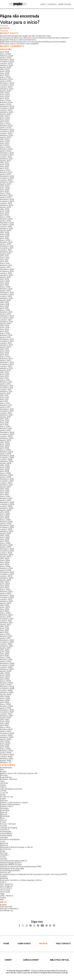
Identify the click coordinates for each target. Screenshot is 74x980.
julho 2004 (5, 559)
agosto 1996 (6, 739)
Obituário (5, 855)
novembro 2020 (7, 178)
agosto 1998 (6, 695)
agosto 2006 (6, 510)
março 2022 (5, 147)
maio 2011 (4, 400)
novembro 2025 (7, 62)
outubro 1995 (6, 757)
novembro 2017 (7, 248)
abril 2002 (5, 611)
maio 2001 (4, 631)
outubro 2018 (6, 227)
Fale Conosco (63, 944)
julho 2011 (4, 396)
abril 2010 (4, 425)
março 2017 (5, 264)
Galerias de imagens (9, 828)
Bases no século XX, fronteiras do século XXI (19, 774)
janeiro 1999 (6, 685)
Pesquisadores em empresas (12, 869)
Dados (3, 795)
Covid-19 (4, 793)
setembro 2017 (6, 252)
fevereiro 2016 (6, 289)
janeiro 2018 (5, 244)
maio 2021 (5, 167)
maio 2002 (5, 609)
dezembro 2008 (7, 456)
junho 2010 (5, 421)
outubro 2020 (6, 180)
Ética (2, 818)
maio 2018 (5, 237)
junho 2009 (5, 444)
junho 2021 (5, 165)
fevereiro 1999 (7, 683)
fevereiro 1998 (6, 706)
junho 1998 (5, 699)
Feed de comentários (9, 909)
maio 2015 (5, 306)
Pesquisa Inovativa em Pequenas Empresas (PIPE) (21, 867)
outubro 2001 (6, 621)
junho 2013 (5, 351)
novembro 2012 (7, 365)
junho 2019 (5, 211)
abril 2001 (4, 633)
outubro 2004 (6, 553)
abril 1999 (5, 679)
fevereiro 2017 (6, 266)
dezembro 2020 (7, 176)
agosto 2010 (5, 417)
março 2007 (5, 497)
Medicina (4, 843)
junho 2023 (5, 118)
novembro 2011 (7, 388)
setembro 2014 (6, 322)
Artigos (3, 772)
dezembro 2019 (7, 200)
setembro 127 (6, 763)
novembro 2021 (7, 155)
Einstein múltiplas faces (10, 805)
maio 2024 (5, 97)
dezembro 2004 (7, 549)
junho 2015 (5, 305)
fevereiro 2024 (6, 103)
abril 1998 (5, 702)
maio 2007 (5, 493)
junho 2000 (5, 652)
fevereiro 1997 (6, 730)
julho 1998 (5, 697)
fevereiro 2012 (6, 382)
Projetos (4, 876)
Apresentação (6, 768)
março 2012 (5, 380)
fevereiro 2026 (7, 56)
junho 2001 (5, 629)
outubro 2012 (6, 367)
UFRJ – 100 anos (7, 896)
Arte (2, 770)
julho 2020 (5, 186)
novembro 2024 (7, 85)
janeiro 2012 (5, 384)
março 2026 (5, 54)
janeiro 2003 (6, 594)
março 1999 (5, 681)
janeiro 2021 (5, 174)
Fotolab (4, 826)
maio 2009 (5, 446)
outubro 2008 (6, 460)
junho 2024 (5, 95)
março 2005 (5, 543)
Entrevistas (5, 810)
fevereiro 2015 (6, 312)
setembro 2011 (6, 392)
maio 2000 (5, 654)
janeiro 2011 (5, 407)
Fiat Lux (3, 820)
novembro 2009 (7, 435)
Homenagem (6, 832)
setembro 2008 (7, 462)
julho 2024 (5, 93)
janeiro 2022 (6, 151)
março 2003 (5, 590)
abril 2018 (4, 239)
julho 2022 (5, 140)
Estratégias (5, 816)
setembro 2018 (6, 229)
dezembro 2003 (7, 572)
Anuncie (43, 944)
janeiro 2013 (5, 361)
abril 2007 (4, 495)
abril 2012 (4, 378)
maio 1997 (5, 724)
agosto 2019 (5, 207)
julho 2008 (5, 466)
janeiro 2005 (6, 547)
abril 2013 (4, 355)
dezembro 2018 (7, 223)
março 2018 (5, 240)
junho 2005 (5, 537)
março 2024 (5, 101)
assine (43, 4)
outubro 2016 (6, 273)
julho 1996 (5, 741)
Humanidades (6, 834)
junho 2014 (5, 328)
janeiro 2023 (6, 128)
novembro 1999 (7, 666)
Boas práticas (6, 777)
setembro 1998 (7, 693)
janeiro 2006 (6, 524)
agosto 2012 (5, 371)
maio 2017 (4, 260)
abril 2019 (4, 215)
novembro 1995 (7, 755)
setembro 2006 (7, 508)
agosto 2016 (5, 277)
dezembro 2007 (7, 479)
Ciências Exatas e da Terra (11, 789)
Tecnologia (5, 890)
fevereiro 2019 (6, 219)
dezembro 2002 (7, 596)
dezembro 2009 (7, 433)
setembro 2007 (6, 485)
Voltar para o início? (20, 23)
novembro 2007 (7, 481)
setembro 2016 (7, 275)
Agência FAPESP (31, 960)
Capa (2, 781)
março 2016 (5, 287)
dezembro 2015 (7, 293)
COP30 (3, 791)
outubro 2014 (6, 320)
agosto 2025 (6, 68)
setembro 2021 (6, 159)
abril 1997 (4, 726)
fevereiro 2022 (6, 149)
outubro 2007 (6, 483)
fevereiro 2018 (6, 242)
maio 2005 (5, 539)
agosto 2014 (5, 324)
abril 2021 (4, 169)
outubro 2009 (6, 437)
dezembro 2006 (7, 503)
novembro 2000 (7, 642)
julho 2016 (5, 279)
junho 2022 (5, 141)
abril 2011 (4, 402)
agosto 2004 (6, 557)
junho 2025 (5, 72)
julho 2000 (5, 650)
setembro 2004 (7, 555)
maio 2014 (5, 330)
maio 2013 (5, 353)
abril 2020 (5, 192)
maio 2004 (5, 563)
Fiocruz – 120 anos (8, 824)
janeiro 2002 (6, 617)
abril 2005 (5, 541)
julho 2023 (5, 116)
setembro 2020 (7, 182)
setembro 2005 (7, 532)
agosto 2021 (5, 161)
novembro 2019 (7, 202)
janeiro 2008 (6, 477)
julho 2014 (5, 326)
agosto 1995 (6, 761)
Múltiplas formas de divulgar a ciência (16, 847)
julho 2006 (5, 512)
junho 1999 (5, 675)
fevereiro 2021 (6, 173)
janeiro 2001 (5, 638)
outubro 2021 (6, 157)
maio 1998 (5, 701)
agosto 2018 (5, 231)
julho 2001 (4, 627)
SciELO (3, 882)
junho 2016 (5, 281)
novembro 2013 (7, 341)
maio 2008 (5, 470)
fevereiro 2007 (6, 499)
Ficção (3, 822)
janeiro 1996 (6, 753)
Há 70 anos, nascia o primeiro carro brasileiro (19, 44)
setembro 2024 (7, 89)
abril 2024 (5, 99)
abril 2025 (5, 75)
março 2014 (5, 334)
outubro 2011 (6, 390)
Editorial (4, 801)
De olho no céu (7, 797)
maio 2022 (5, 143)
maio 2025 (5, 74)
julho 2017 (4, 256)
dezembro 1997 (7, 710)
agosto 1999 (6, 671)
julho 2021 (5, 163)
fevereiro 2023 (6, 126)
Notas (3, 851)
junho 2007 (5, 491)
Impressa (4, 838)
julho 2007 (5, 489)
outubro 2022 (6, 134)
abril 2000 (4, 656)
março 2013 (5, 357)
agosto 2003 (6, 580)
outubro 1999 (6, 668)
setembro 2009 (7, 438)
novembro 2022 (7, 132)
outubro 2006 (6, 506)
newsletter (52, 4)
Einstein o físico (7, 807)
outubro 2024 (6, 87)
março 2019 (5, 217)
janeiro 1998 (6, 708)
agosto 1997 (5, 718)
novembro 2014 (7, 318)
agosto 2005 (6, 534)
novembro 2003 (7, 574)
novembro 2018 (7, 225)
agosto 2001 (5, 625)
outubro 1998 (6, 691)
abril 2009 (5, 448)
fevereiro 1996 (7, 751)
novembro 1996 (7, 734)
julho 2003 (5, 582)
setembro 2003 (7, 578)
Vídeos (3, 898)
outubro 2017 (6, 250)
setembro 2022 (7, 136)
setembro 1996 (7, 737)
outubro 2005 (6, 530)
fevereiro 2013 (6, 359)
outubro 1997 (6, 714)
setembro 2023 (7, 112)
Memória (4, 845)
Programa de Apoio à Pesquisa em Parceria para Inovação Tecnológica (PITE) (33, 875)
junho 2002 (5, 607)
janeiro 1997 (5, 732)
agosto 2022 (6, 138)
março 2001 (5, 635)
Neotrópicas (5, 849)
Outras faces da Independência (13, 861)
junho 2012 (5, 374)
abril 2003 (5, 588)
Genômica (5, 830)
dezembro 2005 (7, 526)
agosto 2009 (6, 440)
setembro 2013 (6, 345)
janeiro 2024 (6, 105)
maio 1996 (5, 745)
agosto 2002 (6, 603)
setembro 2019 (7, 206)
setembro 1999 (7, 669)
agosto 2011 (5, 394)
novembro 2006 (7, 504)
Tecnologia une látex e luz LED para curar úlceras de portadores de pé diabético (35, 38)
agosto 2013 (5, 347)
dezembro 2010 (7, 409)
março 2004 (5, 567)
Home (6, 944)
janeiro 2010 (5, 431)
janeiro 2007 (5, 501)
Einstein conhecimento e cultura (14, 803)
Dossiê (3, 799)
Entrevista (4, 809)
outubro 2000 (6, 644)
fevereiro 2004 (6, 569)
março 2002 (5, 613)
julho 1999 (5, 673)
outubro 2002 (6, 600)
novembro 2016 (7, 272)
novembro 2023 (7, 108)
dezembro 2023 (7, 107)
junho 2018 (5, 235)
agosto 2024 (6, 91)
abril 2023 (5, 122)
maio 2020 (5, 190)
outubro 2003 (6, 576)
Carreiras (4, 783)
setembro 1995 (7, 759)
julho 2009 (5, 442)
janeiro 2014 (5, 338)
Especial (4, 812)
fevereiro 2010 (6, 429)
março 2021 (5, 171)
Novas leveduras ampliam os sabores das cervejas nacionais (25, 36)
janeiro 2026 (6, 58)
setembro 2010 (6, 415)
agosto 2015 (5, 301)
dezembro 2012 (7, 363)
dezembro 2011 (7, 386)
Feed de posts (6, 907)
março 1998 (5, 704)
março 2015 (5, 310)
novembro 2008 (7, 458)
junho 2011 (5, 398)
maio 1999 (5, 677)
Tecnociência (6, 888)
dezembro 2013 (7, 339)
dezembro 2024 (7, 83)
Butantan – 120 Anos (8, 779)
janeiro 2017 (5, 268)
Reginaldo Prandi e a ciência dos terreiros (18, 40)
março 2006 (5, 520)
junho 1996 (5, 743)
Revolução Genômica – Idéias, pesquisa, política (21, 880)
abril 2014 (4, 332)
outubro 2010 (6, 413)
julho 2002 (5, 605)
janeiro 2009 (6, 454)
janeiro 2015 (5, 314)
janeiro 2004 (6, 570)
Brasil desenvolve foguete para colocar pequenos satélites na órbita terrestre (33, 42)
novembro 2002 (7, 598)
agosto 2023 (6, 114)
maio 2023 (5, 120)
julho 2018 (5, 233)
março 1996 (5, 749)
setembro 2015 (6, 299)
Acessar (3, 905)
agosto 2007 (5, 487)
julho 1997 (5, 720)
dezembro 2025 (7, 60)
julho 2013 (5, 349)
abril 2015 (4, 308)
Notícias (4, 853)
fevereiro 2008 (6, 475)
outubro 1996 (6, 735)
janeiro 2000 (5, 662)
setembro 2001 (6, 623)
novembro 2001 (7, 619)
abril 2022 (5, 145)
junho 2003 (5, 584)
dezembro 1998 (7, 687)
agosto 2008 (6, 464)
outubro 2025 (6, 64)
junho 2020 (5, 188)
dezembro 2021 (7, 153)
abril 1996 (5, 747)
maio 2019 (5, 213)
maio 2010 (4, 423)
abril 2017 (4, 262)
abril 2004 (5, 565)
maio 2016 (5, 283)
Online (3, 857)
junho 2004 (5, 561)
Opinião (4, 859)
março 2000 (5, 658)
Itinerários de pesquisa (10, 840)
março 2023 (5, 124)
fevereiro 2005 (6, 545)
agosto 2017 (5, 254)
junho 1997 (5, 722)
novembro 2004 (7, 551)
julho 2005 (5, 536)
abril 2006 (5, 518)
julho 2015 (5, 303)
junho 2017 (5, 258)
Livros (3, 842)
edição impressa (64, 4)
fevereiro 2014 (6, 336)
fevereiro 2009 (6, 452)
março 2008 (5, 473)
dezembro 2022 (7, 130)
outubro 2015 (6, 297)
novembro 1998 (7, 689)
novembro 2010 (7, 411)
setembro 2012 (6, 369)
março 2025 (5, 77)
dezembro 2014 (7, 316)
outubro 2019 (6, 204)
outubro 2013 (6, 343)
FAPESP (8, 960)
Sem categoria (6, 884)
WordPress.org (6, 911)
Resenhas (4, 878)
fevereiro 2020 (6, 196)
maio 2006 (5, 516)
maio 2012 (5, 376)
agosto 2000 (5, 648)
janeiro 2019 (5, 221)
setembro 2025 (7, 66)
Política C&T (5, 873)
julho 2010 (4, 419)
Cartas (3, 785)
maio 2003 (5, 586)
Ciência (3, 787)
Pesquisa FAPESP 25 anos (11, 865)
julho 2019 (5, 209)
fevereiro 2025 (6, 79)
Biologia (4, 776)
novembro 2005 (7, 528)
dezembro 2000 (7, 640)
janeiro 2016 (5, 291)
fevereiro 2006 (6, 522)
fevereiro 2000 (6, 660)
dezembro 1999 (7, 664)
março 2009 (5, 450)
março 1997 (5, 728)
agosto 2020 (6, 184)
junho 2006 (5, 514)
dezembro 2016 (7, 270)
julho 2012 (5, 372)
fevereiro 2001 (6, 636)
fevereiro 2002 (6, 615)
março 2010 (5, 427)
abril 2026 (5, 52)
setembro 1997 (7, 716)
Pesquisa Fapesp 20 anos (11, 863)
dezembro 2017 (7, 246)
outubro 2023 (6, 110)
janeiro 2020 (6, 198)
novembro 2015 (7, 295)
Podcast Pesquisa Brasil (10, 871)
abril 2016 (4, 285)
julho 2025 (5, 70)
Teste (2, 894)
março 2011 (5, 404)
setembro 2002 (7, 602)
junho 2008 (5, 468)
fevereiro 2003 (6, 592)
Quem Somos (24, 944)
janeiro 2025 (6, 81)
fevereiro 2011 (6, 405)
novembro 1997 (7, 712)
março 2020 (5, 194)
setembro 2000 (7, 646)
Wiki (2, 900)
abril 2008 (5, 471)
